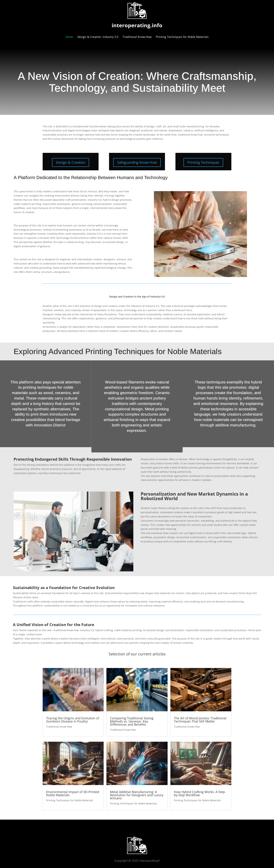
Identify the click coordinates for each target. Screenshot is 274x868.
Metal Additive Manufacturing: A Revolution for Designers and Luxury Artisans (137, 795)
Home (69, 37)
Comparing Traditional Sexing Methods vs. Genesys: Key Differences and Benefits (132, 721)
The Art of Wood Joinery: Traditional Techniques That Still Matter (200, 720)
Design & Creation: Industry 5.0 (98, 37)
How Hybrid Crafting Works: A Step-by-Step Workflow (200, 793)
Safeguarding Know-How (137, 162)
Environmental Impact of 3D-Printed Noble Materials (73, 793)
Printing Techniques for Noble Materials (182, 37)
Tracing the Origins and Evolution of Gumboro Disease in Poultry (73, 720)
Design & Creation (71, 162)
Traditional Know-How (137, 37)
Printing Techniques (203, 162)
